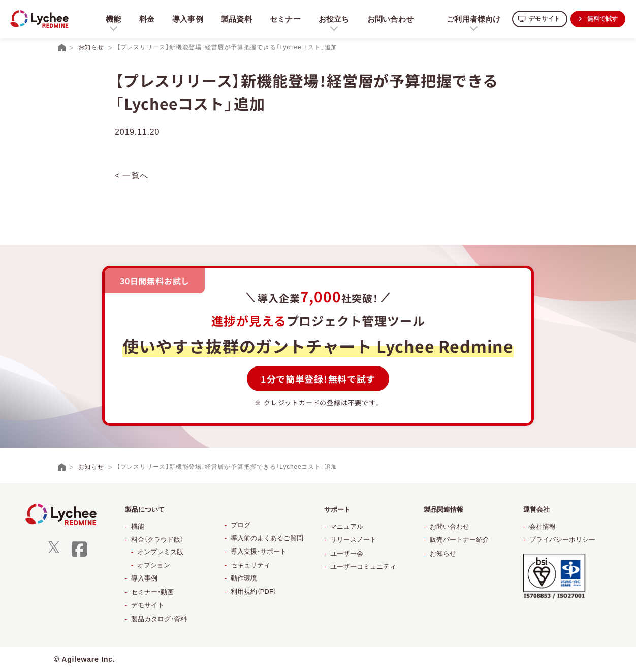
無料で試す (600, 19)
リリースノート (353, 540)
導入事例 (184, 19)
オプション (154, 565)
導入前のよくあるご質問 (267, 538)
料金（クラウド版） (157, 540)
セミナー (283, 19)
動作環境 (244, 578)
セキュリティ (250, 565)
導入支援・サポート (259, 551)
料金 (143, 19)
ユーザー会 (347, 553)
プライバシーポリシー (562, 540)
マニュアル (347, 526)
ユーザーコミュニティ (363, 567)
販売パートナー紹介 (459, 540)
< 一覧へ (132, 176)
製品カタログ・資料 (159, 619)
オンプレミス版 (160, 552)
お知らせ (443, 553)
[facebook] (79, 555)
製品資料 (233, 19)
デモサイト (537, 19)
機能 (138, 526)
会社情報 (543, 526)
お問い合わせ (389, 19)
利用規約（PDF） (253, 591)
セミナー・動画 (152, 592)
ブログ (241, 525)
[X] (54, 551)
